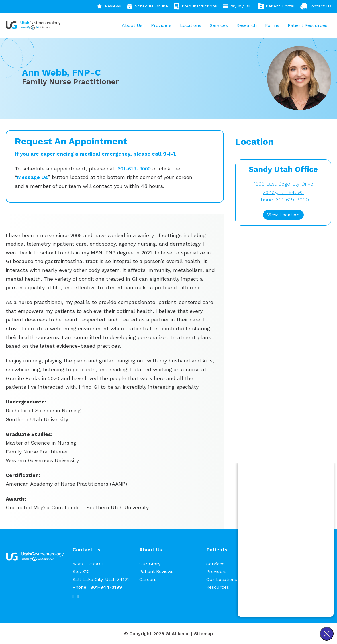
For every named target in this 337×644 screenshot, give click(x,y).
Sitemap (203, 634)
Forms (272, 25)
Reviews (109, 6)
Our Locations (222, 580)
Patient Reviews (156, 572)
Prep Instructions (195, 6)
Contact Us (316, 6)
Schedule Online (148, 6)
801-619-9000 (134, 169)
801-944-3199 (106, 587)
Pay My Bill (237, 6)
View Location (283, 215)
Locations (190, 25)
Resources (218, 587)
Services (218, 25)
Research (246, 25)
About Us (132, 25)
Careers (148, 580)
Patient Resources (307, 25)
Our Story (150, 564)
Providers (161, 25)
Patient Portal (276, 6)
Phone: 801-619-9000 (283, 200)
